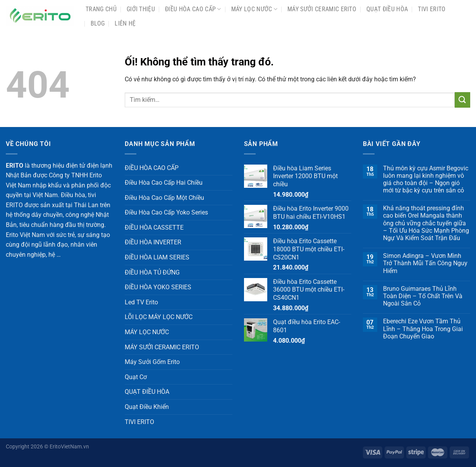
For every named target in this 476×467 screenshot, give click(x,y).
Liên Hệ (125, 23)
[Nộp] (462, 100)
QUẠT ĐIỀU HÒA (387, 9)
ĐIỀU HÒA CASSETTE (154, 227)
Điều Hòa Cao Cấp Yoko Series (166, 212)
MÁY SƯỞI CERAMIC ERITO (322, 9)
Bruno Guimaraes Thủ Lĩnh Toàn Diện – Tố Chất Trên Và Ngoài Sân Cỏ (423, 296)
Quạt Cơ (136, 377)
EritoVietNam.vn (69, 447)
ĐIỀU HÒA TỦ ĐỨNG (152, 272)
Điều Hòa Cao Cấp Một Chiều (164, 198)
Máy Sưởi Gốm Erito (152, 362)
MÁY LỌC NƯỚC (254, 9)
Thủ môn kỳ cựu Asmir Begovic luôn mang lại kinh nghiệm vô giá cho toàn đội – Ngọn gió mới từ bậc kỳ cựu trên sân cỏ (426, 179)
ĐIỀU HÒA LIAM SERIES (157, 257)
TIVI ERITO (432, 9)
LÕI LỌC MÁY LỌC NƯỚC (159, 317)
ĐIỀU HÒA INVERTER (153, 242)
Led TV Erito (141, 302)
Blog (98, 23)
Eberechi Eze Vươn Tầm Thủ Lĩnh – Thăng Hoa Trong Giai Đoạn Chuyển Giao (423, 329)
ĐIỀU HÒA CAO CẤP (193, 9)
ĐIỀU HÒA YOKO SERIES (158, 287)
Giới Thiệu (141, 9)
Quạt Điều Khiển (147, 407)
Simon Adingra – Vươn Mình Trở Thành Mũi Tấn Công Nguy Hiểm (425, 263)
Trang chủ (101, 9)
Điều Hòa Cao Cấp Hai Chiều (164, 183)
